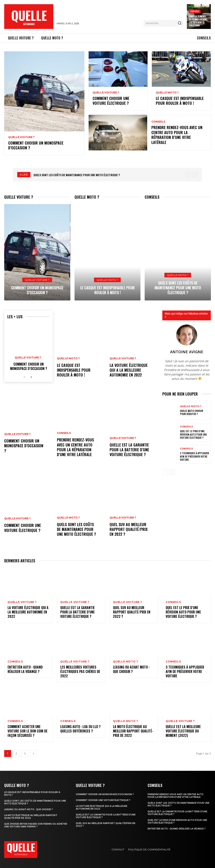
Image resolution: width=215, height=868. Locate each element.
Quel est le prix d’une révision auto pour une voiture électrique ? (193, 434)
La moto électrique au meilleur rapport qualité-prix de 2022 (133, 731)
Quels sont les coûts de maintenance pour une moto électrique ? (77, 175)
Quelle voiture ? (21, 137)
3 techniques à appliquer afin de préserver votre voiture (194, 456)
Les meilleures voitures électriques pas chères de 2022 (80, 671)
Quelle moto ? (167, 93)
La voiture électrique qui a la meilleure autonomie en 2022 (129, 370)
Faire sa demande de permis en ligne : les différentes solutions (199, 21)
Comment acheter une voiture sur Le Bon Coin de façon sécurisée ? (28, 731)
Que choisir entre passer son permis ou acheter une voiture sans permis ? (36, 825)
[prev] (188, 175)
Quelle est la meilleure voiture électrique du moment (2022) (183, 731)
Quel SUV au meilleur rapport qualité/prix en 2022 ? (129, 529)
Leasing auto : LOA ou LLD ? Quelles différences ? (80, 729)
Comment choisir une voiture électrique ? (111, 101)
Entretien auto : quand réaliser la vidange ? (25, 669)
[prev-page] (24, 377)
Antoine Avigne (187, 352)
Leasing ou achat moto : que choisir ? (131, 669)
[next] (195, 175)
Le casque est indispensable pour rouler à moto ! (180, 101)
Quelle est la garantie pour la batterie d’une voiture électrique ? (129, 450)
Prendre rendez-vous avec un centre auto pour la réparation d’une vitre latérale (177, 135)
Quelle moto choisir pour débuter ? (191, 412)
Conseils (195, 11)
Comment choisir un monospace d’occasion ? (36, 145)
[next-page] (31, 377)
